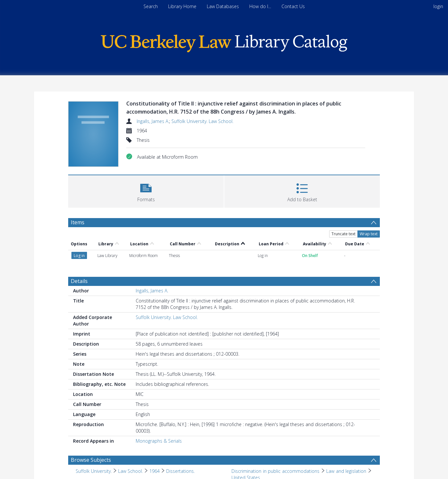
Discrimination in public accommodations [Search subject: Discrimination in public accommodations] (275, 471)
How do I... (260, 6)
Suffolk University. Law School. (202, 121)
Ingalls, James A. (153, 121)
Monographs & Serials (159, 441)
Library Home (182, 6)
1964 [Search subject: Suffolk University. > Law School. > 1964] (155, 471)
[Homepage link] (224, 42)
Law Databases (223, 6)
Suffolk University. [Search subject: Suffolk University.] (94, 471)
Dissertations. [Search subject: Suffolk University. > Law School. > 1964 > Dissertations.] (180, 471)
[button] (146, 191)
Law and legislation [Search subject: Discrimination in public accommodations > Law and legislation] (346, 471)
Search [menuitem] (151, 6)
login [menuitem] (438, 6)
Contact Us (293, 6)
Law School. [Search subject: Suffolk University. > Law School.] (131, 471)
